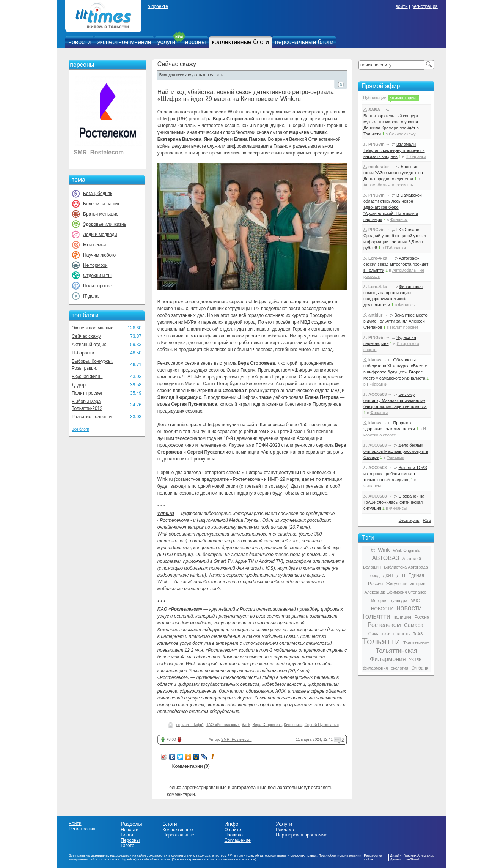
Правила (233, 835)
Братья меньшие (101, 214)
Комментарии (403, 98)
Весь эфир (409, 520)
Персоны (130, 840)
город (374, 575)
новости (79, 42)
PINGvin (376, 144)
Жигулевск (396, 584)
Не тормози (95, 265)
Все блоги (80, 429)
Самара (414, 625)
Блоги (127, 835)
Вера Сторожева (267, 725)
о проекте (158, 6)
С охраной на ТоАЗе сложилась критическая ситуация (394, 502)
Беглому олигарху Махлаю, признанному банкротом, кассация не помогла (395, 400)
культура (399, 600)
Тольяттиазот (416, 643)
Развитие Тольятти (92, 417)
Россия (422, 617)
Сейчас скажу (86, 336)
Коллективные (178, 830)
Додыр (79, 385)
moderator (379, 167)
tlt (373, 550)
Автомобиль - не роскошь (388, 185)
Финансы (399, 219)
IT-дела (91, 296)
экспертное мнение (124, 42)
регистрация (424, 6)
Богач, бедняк (98, 194)
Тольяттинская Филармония (393, 655)
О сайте (233, 830)
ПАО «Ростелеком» (180, 609)
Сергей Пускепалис (321, 725)
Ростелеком (384, 625)
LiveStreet (411, 859)
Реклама (285, 830)
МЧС (415, 600)
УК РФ (415, 660)
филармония (376, 668)
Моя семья (94, 245)
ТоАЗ (418, 634)
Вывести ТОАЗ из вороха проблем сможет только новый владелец (395, 474)
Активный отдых (89, 345)
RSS (427, 520)
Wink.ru (166, 514)
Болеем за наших (101, 204)
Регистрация (82, 829)
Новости (129, 830)
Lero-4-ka (378, 258)
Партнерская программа (302, 835)
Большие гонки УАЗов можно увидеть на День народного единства (393, 173)
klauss (375, 360)
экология (400, 668)
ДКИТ (388, 575)
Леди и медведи (100, 235)
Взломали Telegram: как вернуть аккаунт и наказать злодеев (394, 150)
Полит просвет (98, 286)
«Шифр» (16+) (172, 119)
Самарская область (389, 634)
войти (402, 6)
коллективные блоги (240, 42)
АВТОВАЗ (385, 558)
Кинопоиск (293, 725)
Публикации (375, 98)
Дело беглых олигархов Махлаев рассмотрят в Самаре (396, 451)
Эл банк (420, 668)
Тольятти (381, 641)
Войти (75, 824)
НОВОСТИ (382, 609)
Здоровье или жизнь (105, 224)
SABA (374, 110)
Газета (127, 846)
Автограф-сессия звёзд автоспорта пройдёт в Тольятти (396, 264)
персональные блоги (304, 42)
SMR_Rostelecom (99, 152)
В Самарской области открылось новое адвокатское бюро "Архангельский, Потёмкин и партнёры (393, 207)
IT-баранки (83, 353)
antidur (375, 315)
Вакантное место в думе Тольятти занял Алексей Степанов (395, 321)
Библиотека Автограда (406, 567)
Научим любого (99, 255)
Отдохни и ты (97, 276)
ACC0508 (377, 394)
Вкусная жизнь (87, 377)
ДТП (401, 575)
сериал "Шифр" (190, 725)
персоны (194, 42)
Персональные (178, 835)
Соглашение (237, 840)
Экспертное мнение (93, 328)
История (380, 600)
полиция (402, 617)
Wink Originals (406, 550)
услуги (167, 42)
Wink (246, 725)
